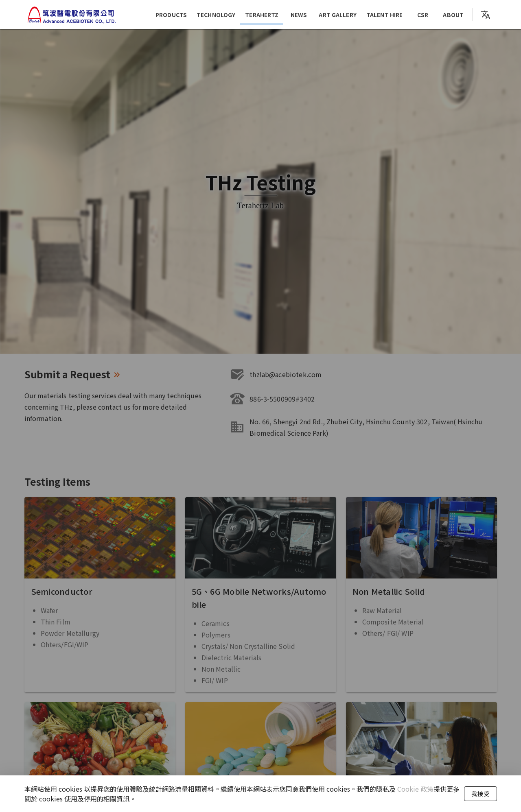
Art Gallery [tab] (338, 15)
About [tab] (454, 15)
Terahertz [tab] (262, 15)
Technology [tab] (216, 15)
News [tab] (299, 15)
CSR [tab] (423, 15)
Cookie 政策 (415, 789)
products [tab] (171, 15)
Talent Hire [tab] (384, 15)
